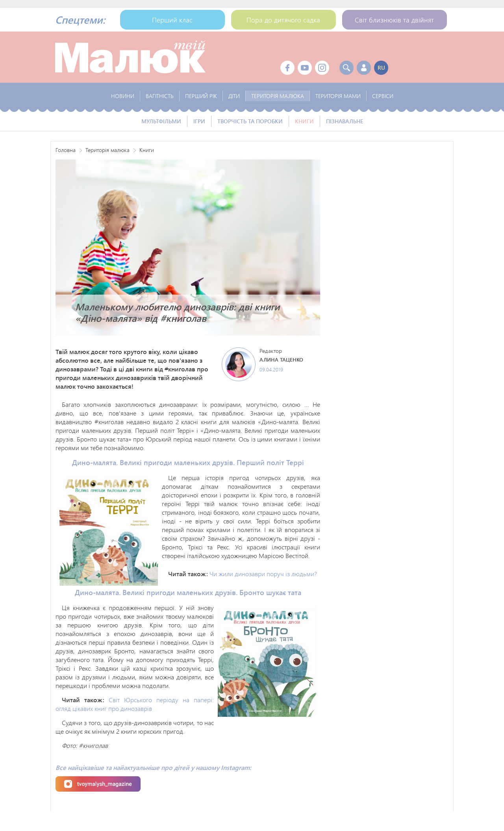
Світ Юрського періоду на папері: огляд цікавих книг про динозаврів (135, 704)
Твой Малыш (130, 57)
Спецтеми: (80, 20)
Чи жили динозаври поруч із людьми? (263, 574)
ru (381, 68)
